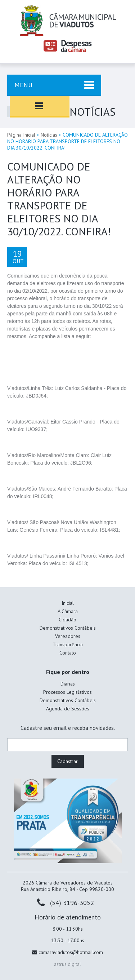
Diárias (68, 684)
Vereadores (68, 636)
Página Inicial (21, 135)
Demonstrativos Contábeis (68, 628)
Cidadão (67, 620)
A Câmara (68, 611)
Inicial (68, 603)
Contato (68, 653)
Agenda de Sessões (68, 709)
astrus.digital (67, 964)
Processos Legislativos (67, 692)
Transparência (68, 644)
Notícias (49, 135)
